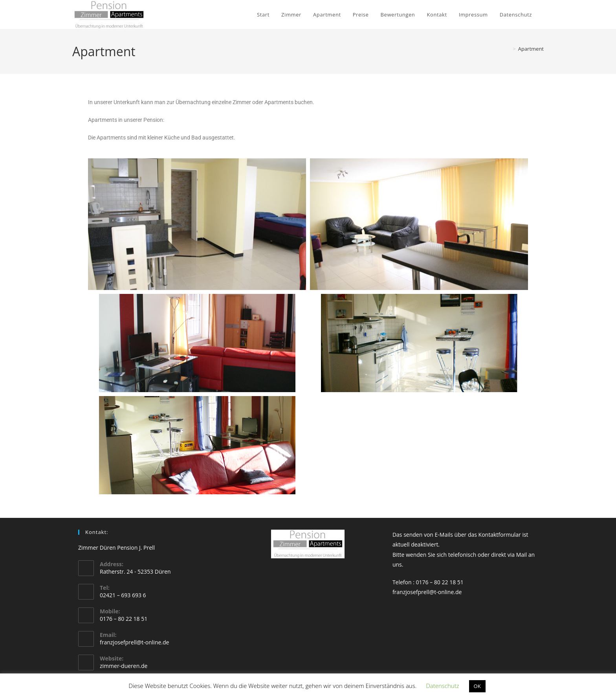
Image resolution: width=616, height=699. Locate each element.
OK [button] (477, 686)
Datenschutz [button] (442, 686)
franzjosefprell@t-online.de (134, 642)
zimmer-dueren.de (124, 666)
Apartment (531, 49)
